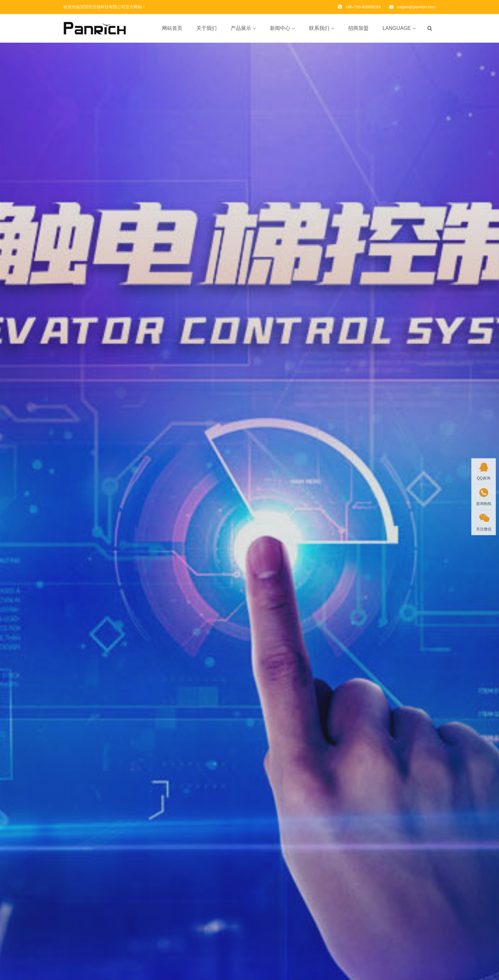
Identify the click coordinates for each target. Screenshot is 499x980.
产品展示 (241, 28)
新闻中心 (280, 28)
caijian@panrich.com (416, 7)
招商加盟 (358, 28)
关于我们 (207, 28)
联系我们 (319, 28)
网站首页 (172, 28)
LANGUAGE (397, 28)
